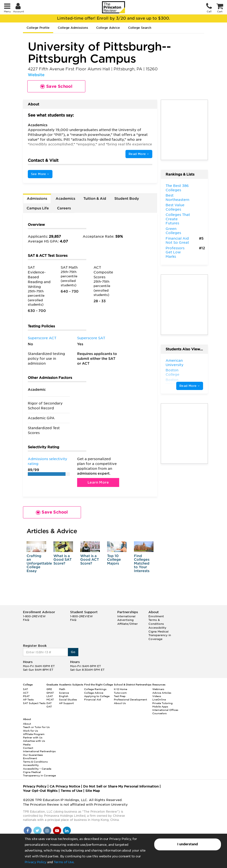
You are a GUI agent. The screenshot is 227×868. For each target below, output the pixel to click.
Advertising (125, 620)
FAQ (26, 620)
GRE (49, 689)
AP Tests (28, 699)
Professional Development (130, 699)
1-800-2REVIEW (34, 616)
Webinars (158, 689)
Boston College (172, 372)
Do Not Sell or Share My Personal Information (121, 786)
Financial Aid (92, 699)
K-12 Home (121, 689)
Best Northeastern (177, 198)
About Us (120, 703)
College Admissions (73, 28)
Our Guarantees (33, 755)
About (27, 724)
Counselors (159, 713)
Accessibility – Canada (37, 769)
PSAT (26, 696)
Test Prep (120, 696)
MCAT (50, 699)
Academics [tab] (65, 199)
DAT (49, 703)
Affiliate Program (34, 734)
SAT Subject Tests (34, 703)
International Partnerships (39, 751)
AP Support (66, 703)
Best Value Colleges (175, 207)
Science (64, 693)
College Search (140, 28)
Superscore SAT (91, 338)
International (126, 616)
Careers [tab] (64, 208)
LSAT (50, 696)
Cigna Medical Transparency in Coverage (160, 635)
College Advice (108, 28)
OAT (49, 706)
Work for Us (30, 731)
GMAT (50, 693)
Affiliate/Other (128, 624)
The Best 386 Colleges (177, 188)
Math (62, 689)
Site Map (93, 791)
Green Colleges (173, 231)
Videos (157, 696)
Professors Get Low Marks (175, 252)
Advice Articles (162, 693)
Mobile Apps (160, 706)
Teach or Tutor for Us (36, 727)
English (64, 696)
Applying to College (97, 696)
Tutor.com (120, 693)
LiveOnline (159, 699)
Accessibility (157, 628)
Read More (139, 154)
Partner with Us (33, 737)
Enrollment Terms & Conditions (156, 620)
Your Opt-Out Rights (40, 791)
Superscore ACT (42, 338)
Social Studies (68, 699)
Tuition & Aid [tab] (95, 199)
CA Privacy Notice (65, 786)
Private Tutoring (162, 703)
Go (73, 652)
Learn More (98, 482)
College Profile (38, 28)
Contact (28, 748)
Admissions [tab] (37, 199)
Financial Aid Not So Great (177, 241)
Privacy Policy (36, 862)
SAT (26, 689)
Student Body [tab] (127, 199)
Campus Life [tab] (38, 208)
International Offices (165, 710)
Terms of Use (64, 862)
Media (27, 744)
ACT (26, 693)
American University (175, 363)
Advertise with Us (34, 741)
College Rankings (95, 689)
